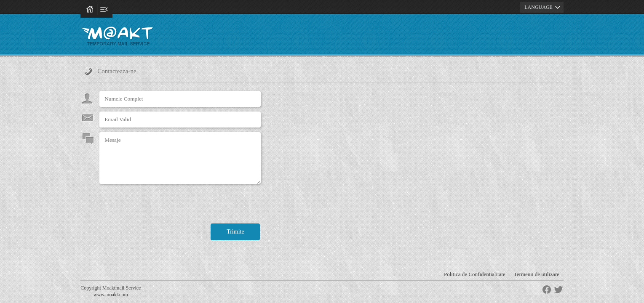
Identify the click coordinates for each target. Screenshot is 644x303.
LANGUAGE (544, 7)
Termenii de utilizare (537, 274)
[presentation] (163, 205)
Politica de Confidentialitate (475, 274)
